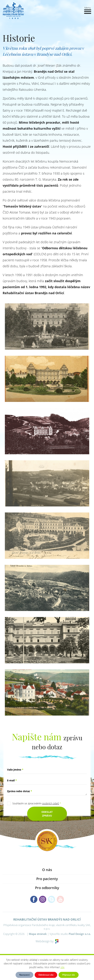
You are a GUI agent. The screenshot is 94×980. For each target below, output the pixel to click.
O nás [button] (47, 870)
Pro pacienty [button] (47, 879)
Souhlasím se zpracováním (37, 803)
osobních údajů (51, 803)
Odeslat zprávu (47, 814)
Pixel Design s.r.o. (80, 934)
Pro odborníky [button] (47, 888)
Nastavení (24, 975)
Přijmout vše (69, 975)
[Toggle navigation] (88, 10)
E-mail (12, 780)
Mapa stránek (38, 934)
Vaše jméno (15, 770)
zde (62, 967)
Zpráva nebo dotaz (20, 791)
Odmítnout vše (46, 975)
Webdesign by (47, 941)
